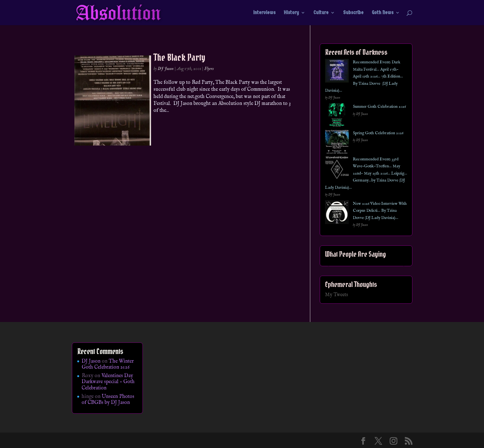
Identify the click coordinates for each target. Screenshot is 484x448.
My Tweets (337, 295)
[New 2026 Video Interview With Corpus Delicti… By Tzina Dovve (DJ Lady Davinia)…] (337, 213)
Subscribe (353, 13)
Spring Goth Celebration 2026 (378, 133)
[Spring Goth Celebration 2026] (337, 143)
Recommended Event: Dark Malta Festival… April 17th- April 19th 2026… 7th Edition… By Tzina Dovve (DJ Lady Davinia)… (364, 76)
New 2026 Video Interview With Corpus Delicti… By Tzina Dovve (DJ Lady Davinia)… (380, 211)
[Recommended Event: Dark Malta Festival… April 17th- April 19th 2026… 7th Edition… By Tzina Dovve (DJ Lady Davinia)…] (337, 72)
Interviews (264, 13)
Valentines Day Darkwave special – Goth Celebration (108, 382)
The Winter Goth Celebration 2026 (108, 364)
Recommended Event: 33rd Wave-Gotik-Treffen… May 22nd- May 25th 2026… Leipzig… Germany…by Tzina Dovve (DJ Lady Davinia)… (366, 173)
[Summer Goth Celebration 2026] (337, 116)
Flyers (209, 69)
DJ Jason (166, 69)
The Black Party (179, 57)
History (291, 13)
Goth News (383, 13)
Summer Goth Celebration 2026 (379, 107)
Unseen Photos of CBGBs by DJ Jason (108, 400)
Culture (321, 13)
